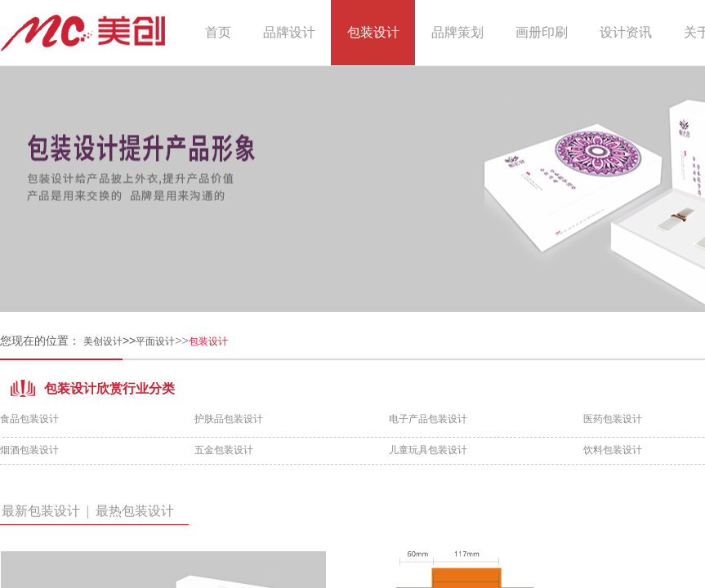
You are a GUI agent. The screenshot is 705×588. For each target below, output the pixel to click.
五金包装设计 (224, 450)
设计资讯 (626, 32)
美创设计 (103, 341)
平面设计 (155, 341)
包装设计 (373, 32)
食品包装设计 (29, 419)
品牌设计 (289, 32)
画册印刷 (542, 32)
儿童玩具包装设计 (428, 450)
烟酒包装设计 (29, 450)
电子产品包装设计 (428, 419)
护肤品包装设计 (229, 419)
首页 (218, 32)
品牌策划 (457, 32)
